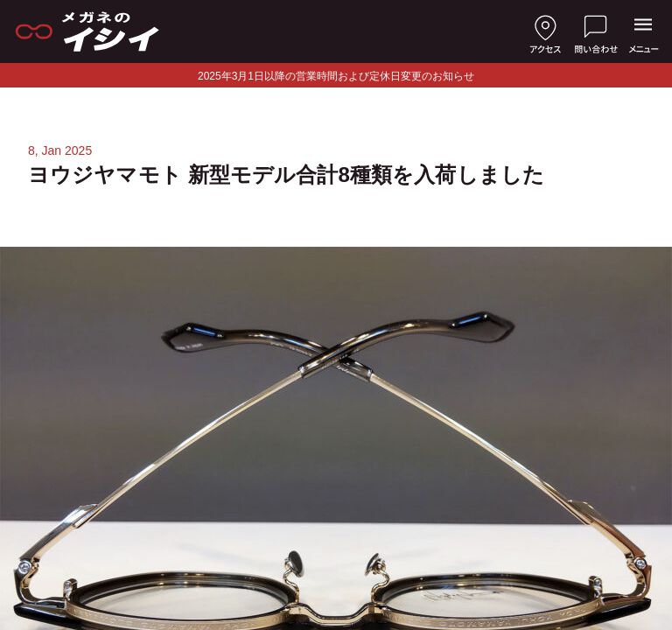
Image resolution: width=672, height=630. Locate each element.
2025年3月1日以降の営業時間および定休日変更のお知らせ (336, 76)
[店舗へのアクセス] (545, 31)
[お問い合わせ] (596, 31)
